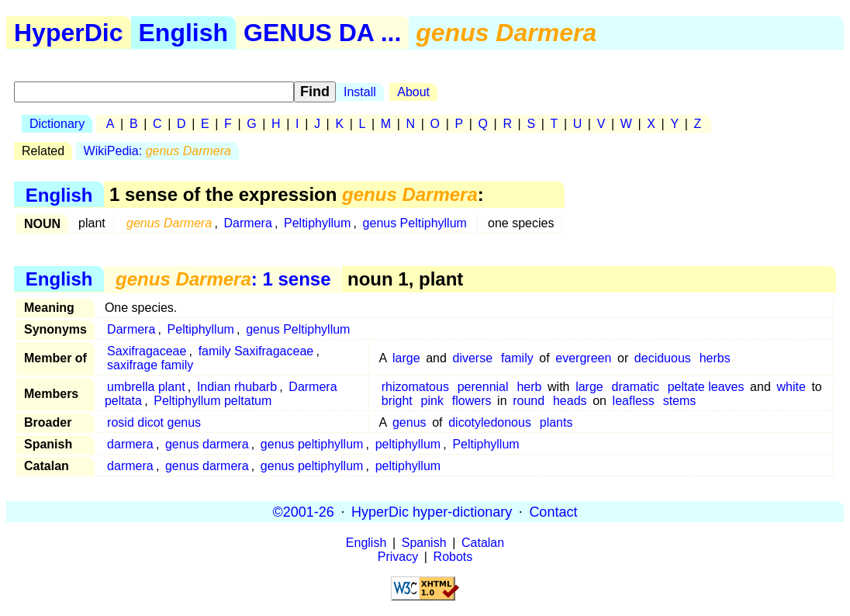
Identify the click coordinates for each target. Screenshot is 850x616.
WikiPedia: (157, 151)
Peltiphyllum (317, 223)
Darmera (248, 223)
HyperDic (69, 33)
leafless (634, 401)
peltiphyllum (408, 444)
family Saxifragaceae (256, 351)
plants (556, 422)
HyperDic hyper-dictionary (432, 511)
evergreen (583, 358)
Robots (453, 557)
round (529, 401)
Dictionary (57, 124)
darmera (130, 444)
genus (409, 422)
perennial (483, 387)
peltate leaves (706, 387)
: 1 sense (223, 279)
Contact (553, 511)
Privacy (398, 557)
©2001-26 (304, 511)
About (413, 92)
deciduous (663, 358)
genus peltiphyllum (312, 444)
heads (570, 401)
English (184, 33)
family (517, 358)
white (791, 387)
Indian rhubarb (237, 387)
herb (529, 387)
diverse (473, 358)
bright (397, 401)
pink (432, 401)
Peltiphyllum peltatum (212, 401)
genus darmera (207, 444)
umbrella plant (146, 387)
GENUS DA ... (322, 33)
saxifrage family (150, 365)
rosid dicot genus (154, 422)
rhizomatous (415, 387)
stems (680, 401)
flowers (472, 401)
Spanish (424, 543)
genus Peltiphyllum (415, 223)
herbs (715, 358)
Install (360, 92)
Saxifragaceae (147, 351)
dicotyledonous (490, 422)
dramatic (636, 387)
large (406, 358)
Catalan (483, 543)
